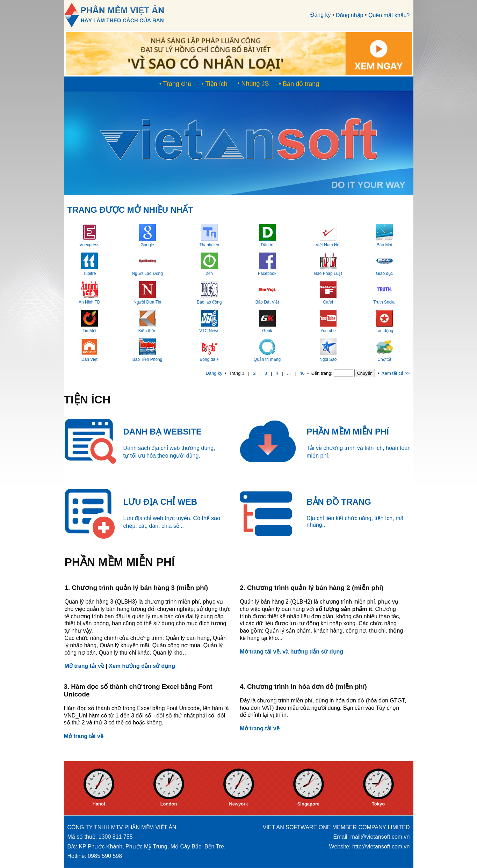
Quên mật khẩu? (389, 15)
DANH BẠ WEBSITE (162, 432)
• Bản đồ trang (299, 84)
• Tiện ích (214, 84)
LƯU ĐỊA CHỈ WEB (160, 502)
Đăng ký (321, 15)
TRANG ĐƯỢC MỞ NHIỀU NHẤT (130, 210)
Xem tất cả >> (396, 373)
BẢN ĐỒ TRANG (339, 502)
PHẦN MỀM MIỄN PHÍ (348, 432)
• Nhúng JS (253, 83)
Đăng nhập (349, 15)
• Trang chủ (175, 84)
